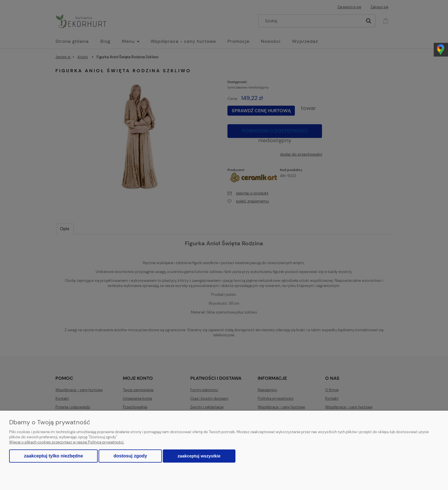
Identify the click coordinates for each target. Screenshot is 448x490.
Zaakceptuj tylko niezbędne (53, 456)
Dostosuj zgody (130, 456)
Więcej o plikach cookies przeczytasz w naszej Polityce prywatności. (67, 442)
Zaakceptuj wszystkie (199, 456)
